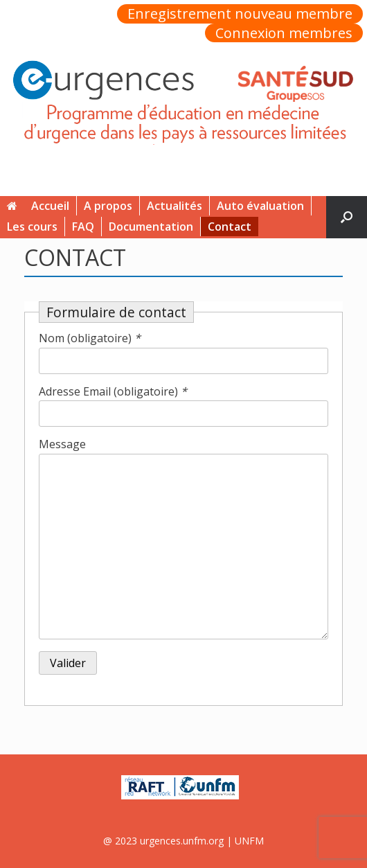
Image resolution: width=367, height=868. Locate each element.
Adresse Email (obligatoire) (113, 391)
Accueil (38, 206)
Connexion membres (284, 33)
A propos (108, 206)
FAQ (83, 227)
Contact (230, 227)
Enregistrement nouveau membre (240, 14)
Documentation (151, 227)
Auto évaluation (260, 206)
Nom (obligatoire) (90, 338)
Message (62, 444)
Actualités (174, 206)
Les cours (32, 227)
